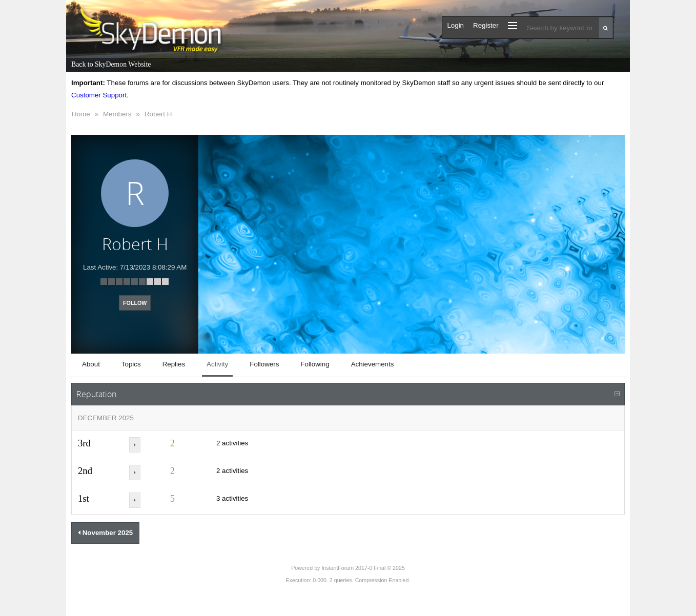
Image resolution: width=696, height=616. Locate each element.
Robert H (158, 114)
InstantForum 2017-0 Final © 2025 (363, 568)
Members (117, 114)
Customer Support (99, 95)
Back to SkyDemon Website (111, 64)
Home (81, 114)
